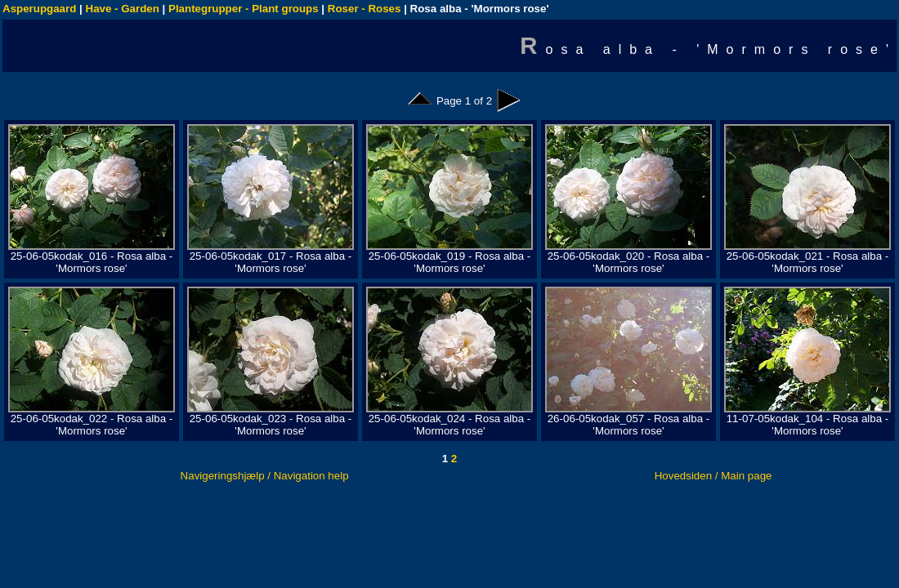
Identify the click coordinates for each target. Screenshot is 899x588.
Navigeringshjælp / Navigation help (265, 476)
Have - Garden (123, 9)
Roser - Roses (365, 9)
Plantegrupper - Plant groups (244, 9)
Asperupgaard (39, 9)
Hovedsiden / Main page (713, 476)
